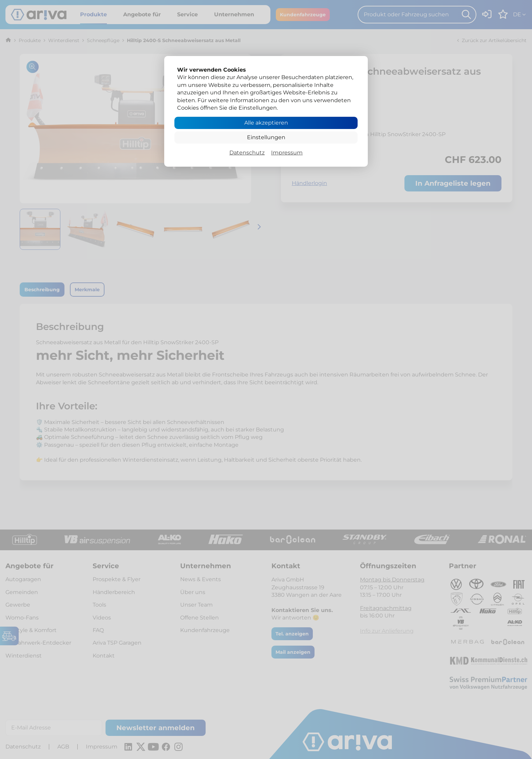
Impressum (287, 153)
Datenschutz (247, 153)
